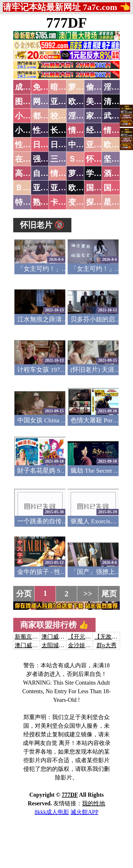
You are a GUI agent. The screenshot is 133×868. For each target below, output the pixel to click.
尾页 (109, 594)
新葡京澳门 (29, 637)
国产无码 (102, 188)
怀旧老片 (102, 159)
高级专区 (31, 173)
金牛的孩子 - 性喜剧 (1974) (54, 572)
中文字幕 (84, 145)
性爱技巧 (48, 130)
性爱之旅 (31, 145)
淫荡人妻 (84, 116)
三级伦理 (66, 159)
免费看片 (48, 87)
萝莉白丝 (84, 173)
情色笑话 (84, 130)
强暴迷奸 (48, 159)
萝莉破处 (84, 87)
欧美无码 (84, 188)
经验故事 (102, 130)
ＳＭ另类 (84, 159)
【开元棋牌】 (85, 637)
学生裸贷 (102, 173)
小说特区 (31, 116)
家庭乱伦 (102, 116)
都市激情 (48, 116)
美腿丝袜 (102, 101)
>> (88, 594)
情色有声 (66, 173)
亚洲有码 (66, 188)
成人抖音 (31, 87)
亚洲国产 (102, 145)
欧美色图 (84, 101)
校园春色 (66, 116)
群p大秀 (107, 645)
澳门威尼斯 (56, 637)
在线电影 (31, 159)
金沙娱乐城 (82, 645)
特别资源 (31, 202)
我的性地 (94, 803)
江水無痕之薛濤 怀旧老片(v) (57, 319)
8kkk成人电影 (52, 812)
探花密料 (102, 202)
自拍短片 (48, 173)
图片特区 (31, 101)
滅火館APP (84, 812)
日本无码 (48, 145)
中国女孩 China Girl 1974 (51, 420)
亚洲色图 (66, 101)
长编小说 (66, 130)
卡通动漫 (66, 202)
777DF (66, 23)
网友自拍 (48, 101)
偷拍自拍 (102, 87)
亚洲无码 (48, 188)
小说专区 (31, 130)
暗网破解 (66, 87)
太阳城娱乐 (56, 645)
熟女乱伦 (48, 202)
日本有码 (66, 145)
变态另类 (84, 202)
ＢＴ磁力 (31, 188)
